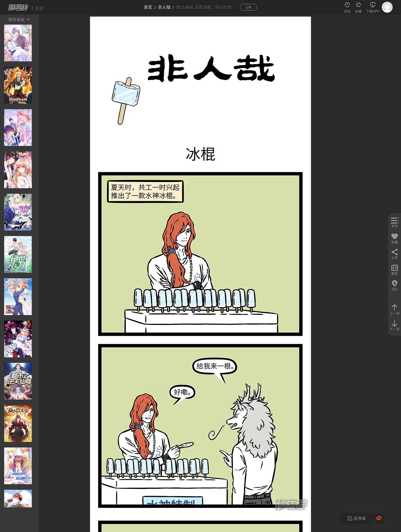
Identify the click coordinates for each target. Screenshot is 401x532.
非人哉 (164, 7)
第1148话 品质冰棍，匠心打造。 (206, 7)
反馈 (39, 8)
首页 (148, 7)
